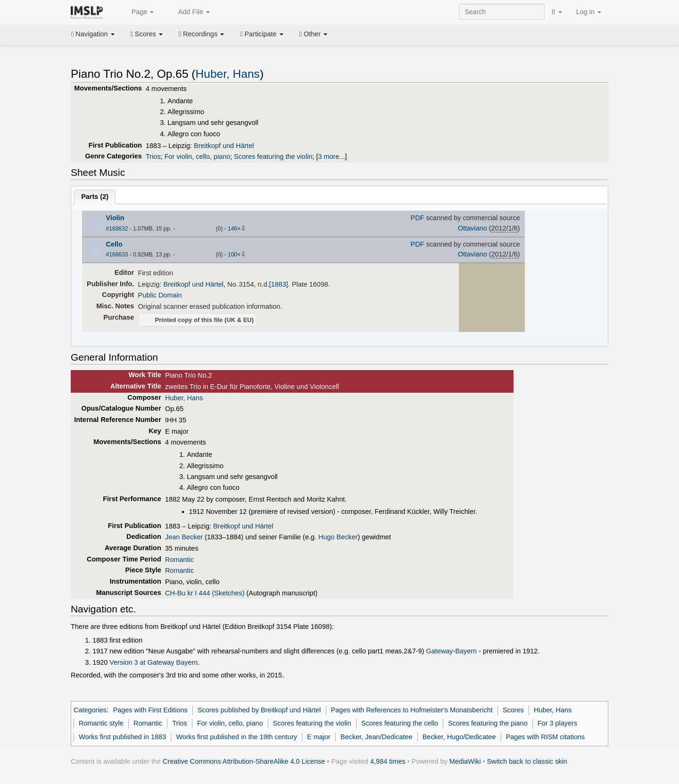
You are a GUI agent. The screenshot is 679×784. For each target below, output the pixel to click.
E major (319, 737)
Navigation (93, 34)
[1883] (279, 284)
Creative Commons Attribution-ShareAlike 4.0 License (244, 761)
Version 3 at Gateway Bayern (153, 662)
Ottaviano (472, 228)
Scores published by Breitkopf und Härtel (259, 710)
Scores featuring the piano (488, 723)
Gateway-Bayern (452, 651)
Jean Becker (184, 537)
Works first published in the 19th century (236, 737)
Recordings (201, 34)
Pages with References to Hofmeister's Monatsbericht (412, 710)
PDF (418, 218)
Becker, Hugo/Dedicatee (459, 737)
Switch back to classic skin (527, 761)
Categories (90, 710)
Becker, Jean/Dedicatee (377, 737)
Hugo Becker (338, 537)
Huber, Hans (228, 74)
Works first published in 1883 (122, 737)
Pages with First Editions (150, 710)
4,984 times (388, 761)
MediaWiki (465, 761)
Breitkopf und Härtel (224, 146)
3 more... (331, 157)
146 (232, 229)
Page (138, 12)
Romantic (179, 560)
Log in (589, 12)
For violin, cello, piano (198, 157)
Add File (189, 12)
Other (313, 34)
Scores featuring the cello (400, 723)
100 (232, 255)
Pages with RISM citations (546, 737)
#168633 (117, 255)
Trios (153, 157)
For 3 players (557, 723)
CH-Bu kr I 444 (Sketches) (205, 593)
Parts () (95, 197)
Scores (147, 34)
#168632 (117, 229)
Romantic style (101, 723)
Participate (262, 34)
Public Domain (160, 295)
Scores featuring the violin (273, 157)
